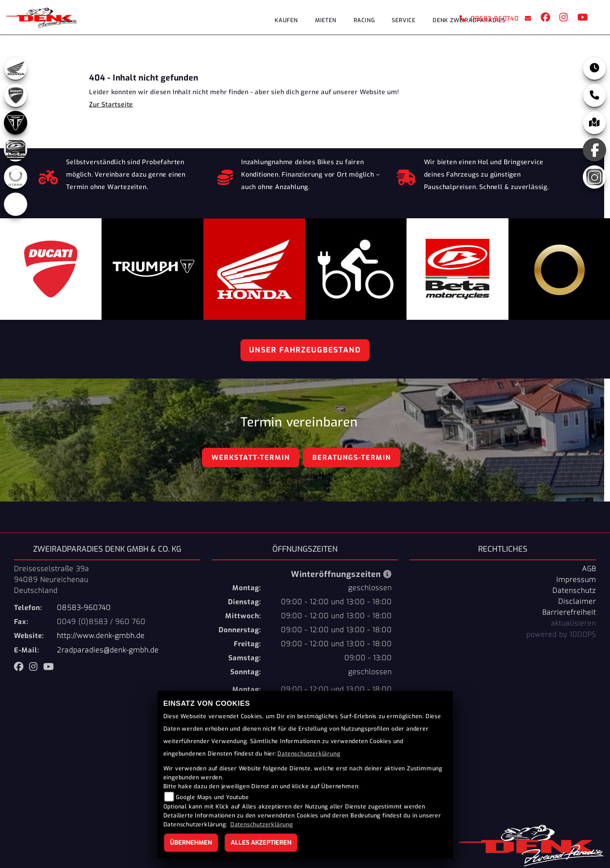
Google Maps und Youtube (212, 797)
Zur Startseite (111, 104)
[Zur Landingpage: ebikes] (16, 204)
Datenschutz (574, 591)
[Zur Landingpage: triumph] (16, 123)
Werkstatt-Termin (251, 458)
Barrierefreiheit (569, 612)
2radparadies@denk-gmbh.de (108, 650)
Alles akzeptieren (261, 843)
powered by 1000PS (561, 635)
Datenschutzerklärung (309, 754)
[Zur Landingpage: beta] (16, 150)
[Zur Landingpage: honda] (16, 68)
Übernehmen (191, 843)
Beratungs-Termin (352, 458)
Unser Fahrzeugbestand (305, 350)
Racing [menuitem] (364, 20)
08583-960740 (489, 18)
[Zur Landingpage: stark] (16, 177)
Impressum (576, 580)
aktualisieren (573, 623)
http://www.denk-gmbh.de (101, 636)
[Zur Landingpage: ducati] (16, 95)
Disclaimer (577, 601)
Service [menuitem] (404, 20)
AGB (589, 569)
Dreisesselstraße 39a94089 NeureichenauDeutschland (52, 580)
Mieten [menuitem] (326, 20)
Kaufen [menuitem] (286, 20)
